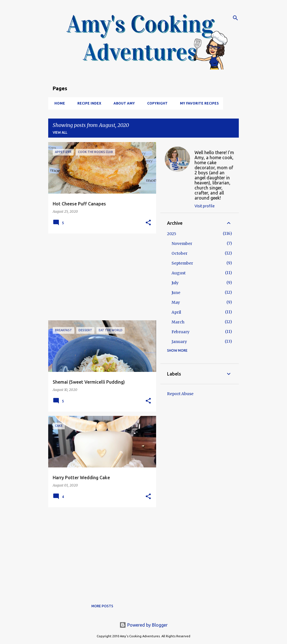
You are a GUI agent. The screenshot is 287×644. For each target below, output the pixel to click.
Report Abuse (180, 394)
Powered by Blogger (143, 625)
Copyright (156, 103)
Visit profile (205, 206)
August (179, 273)
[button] (148, 223)
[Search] (235, 18)
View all (60, 132)
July (175, 283)
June (176, 293)
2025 (172, 234)
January (179, 342)
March (178, 322)
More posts (102, 606)
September (182, 263)
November (182, 244)
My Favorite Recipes (198, 103)
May (176, 302)
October (180, 253)
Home (58, 103)
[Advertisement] (100, 277)
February (180, 332)
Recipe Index (88, 103)
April (176, 312)
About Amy (122, 103)
